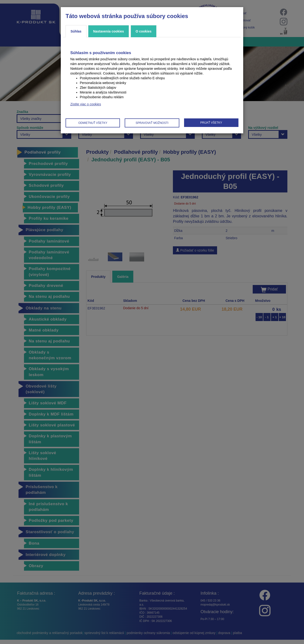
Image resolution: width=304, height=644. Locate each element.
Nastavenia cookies (109, 31)
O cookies (144, 31)
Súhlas (76, 31)
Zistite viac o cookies (86, 104)
